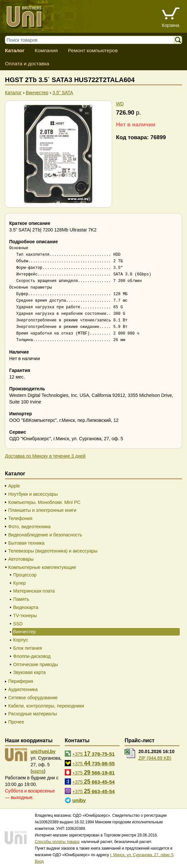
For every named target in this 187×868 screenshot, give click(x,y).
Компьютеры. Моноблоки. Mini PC (44, 502)
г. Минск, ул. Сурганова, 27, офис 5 (142, 855)
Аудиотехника (23, 689)
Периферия (21, 681)
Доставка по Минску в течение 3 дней (45, 456)
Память (21, 599)
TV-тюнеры (25, 616)
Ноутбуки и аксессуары (33, 494)
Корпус (21, 640)
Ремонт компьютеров (93, 50)
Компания (46, 50)
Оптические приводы (36, 664)
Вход (39, 861)
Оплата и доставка (27, 64)
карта (38, 771)
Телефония (20, 518)
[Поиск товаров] (93, 40)
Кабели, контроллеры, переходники (46, 706)
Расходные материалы (33, 714)
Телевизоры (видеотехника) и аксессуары (53, 551)
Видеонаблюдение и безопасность (45, 535)
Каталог (15, 50)
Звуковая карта (29, 672)
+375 (93, 754)
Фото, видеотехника (29, 527)
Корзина (170, 25)
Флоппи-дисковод (32, 656)
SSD (18, 624)
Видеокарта (26, 607)
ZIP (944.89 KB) (155, 758)
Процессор (25, 575)
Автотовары (21, 559)
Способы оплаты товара (57, 842)
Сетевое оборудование (33, 698)
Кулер (20, 583)
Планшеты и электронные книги (42, 510)
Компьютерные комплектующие (42, 567)
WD (120, 104)
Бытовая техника (26, 543)
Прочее (16, 722)
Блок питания (28, 648)
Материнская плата (34, 591)
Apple (14, 486)
